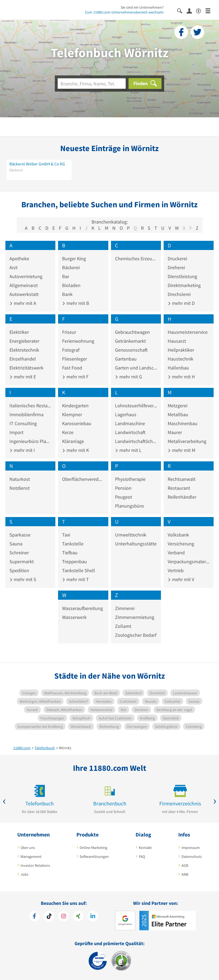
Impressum (191, 848)
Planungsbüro (129, 506)
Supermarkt (22, 561)
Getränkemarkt (130, 341)
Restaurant (179, 488)
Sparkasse (20, 535)
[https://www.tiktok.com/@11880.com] (49, 917)
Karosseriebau (77, 423)
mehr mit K (75, 450)
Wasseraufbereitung (82, 608)
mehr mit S (23, 579)
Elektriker (19, 332)
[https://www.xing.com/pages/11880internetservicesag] (78, 917)
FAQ (142, 856)
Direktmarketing (184, 285)
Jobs (24, 874)
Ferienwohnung (78, 341)
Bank (67, 294)
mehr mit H (181, 377)
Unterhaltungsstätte (136, 544)
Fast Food (72, 368)
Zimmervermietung (135, 617)
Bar (66, 276)
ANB (185, 874)
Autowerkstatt (24, 294)
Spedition (19, 570)
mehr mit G (129, 377)
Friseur (69, 332)
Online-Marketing (93, 848)
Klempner (72, 414)
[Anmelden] (191, 11)
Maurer (175, 432)
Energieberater (24, 341)
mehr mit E (23, 377)
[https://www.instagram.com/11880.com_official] (64, 917)
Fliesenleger (75, 359)
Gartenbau (126, 359)
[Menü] (210, 10)
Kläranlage (73, 441)
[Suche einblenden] (182, 10)
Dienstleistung (182, 276)
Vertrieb (176, 570)
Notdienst (20, 488)
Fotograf (71, 350)
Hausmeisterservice (188, 332)
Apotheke (19, 259)
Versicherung (181, 544)
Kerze (68, 432)
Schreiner (19, 553)
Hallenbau (178, 368)
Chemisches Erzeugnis (136, 259)
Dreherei (176, 267)
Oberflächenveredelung (83, 479)
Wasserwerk (74, 617)
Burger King (74, 259)
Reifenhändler (182, 497)
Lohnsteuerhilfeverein (136, 406)
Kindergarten (75, 406)
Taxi (66, 535)
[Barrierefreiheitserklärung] (201, 10)
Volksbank (178, 535)
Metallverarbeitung (187, 441)
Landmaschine (130, 423)
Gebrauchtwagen (132, 332)
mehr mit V (181, 579)
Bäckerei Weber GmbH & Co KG (37, 164)
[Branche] (92, 84)
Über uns (28, 848)
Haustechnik (181, 359)
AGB (185, 865)
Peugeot (124, 497)
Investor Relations (35, 865)
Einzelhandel (23, 359)
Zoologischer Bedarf (136, 635)
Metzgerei (178, 406)
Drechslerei (179, 294)
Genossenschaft (131, 350)
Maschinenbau (183, 423)
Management (31, 856)
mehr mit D (181, 303)
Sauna (16, 544)
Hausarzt (177, 341)
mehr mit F (75, 377)
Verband (176, 553)
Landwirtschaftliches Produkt (136, 441)
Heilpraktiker (181, 350)
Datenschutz (192, 856)
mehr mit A (23, 303)
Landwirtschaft (130, 432)
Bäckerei (71, 267)
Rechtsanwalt (182, 479)
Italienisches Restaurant (30, 406)
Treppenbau (75, 561)
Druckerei (177, 259)
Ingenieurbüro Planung (30, 441)
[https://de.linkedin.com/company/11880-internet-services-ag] (93, 917)
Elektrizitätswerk (26, 368)
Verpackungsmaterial (189, 561)
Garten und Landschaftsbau (136, 368)
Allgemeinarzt (24, 285)
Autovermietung (26, 276)
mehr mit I (22, 450)
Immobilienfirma (26, 414)
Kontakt (145, 848)
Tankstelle (73, 544)
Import (16, 432)
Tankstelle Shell (79, 570)
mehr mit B (76, 303)
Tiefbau (70, 553)
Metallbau (178, 414)
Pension (123, 488)
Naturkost (20, 479)
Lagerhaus (126, 414)
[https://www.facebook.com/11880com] (34, 917)
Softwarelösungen (94, 856)
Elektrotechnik (24, 350)
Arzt (14, 267)
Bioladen (71, 285)
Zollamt (123, 626)
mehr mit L (128, 450)
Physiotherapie (130, 479)
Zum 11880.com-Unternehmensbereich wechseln (124, 12)
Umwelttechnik (131, 535)
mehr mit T (75, 579)
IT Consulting (23, 423)
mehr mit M (181, 450)
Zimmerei (125, 608)
